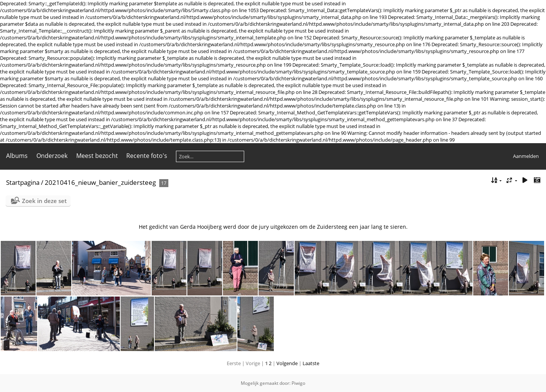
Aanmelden (526, 156)
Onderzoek (52, 156)
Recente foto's (147, 156)
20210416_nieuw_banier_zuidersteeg (100, 182)
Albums (17, 156)
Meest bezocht (97, 156)
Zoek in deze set (44, 201)
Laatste (311, 363)
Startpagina (23, 182)
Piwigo (298, 383)
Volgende (287, 363)
